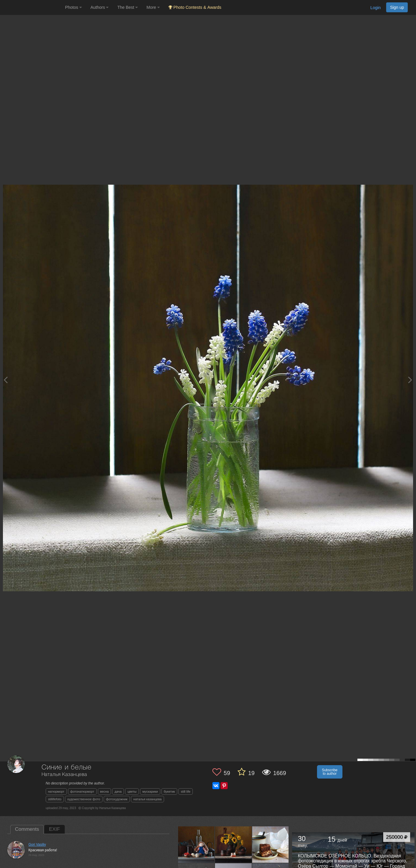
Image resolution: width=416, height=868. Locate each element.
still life (186, 791)
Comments (27, 829)
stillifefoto (55, 799)
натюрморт (56, 791)
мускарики (150, 791)
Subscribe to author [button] (330, 772)
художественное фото (84, 799)
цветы (132, 791)
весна (105, 791)
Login (375, 8)
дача (118, 791)
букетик (169, 791)
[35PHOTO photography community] (32, 7)
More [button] (153, 7)
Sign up (397, 7)
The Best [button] (127, 7)
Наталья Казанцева (64, 775)
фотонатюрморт (82, 791)
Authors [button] (100, 7)
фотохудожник (117, 799)
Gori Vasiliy (37, 845)
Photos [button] (73, 7)
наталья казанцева (148, 799)
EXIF (54, 829)
